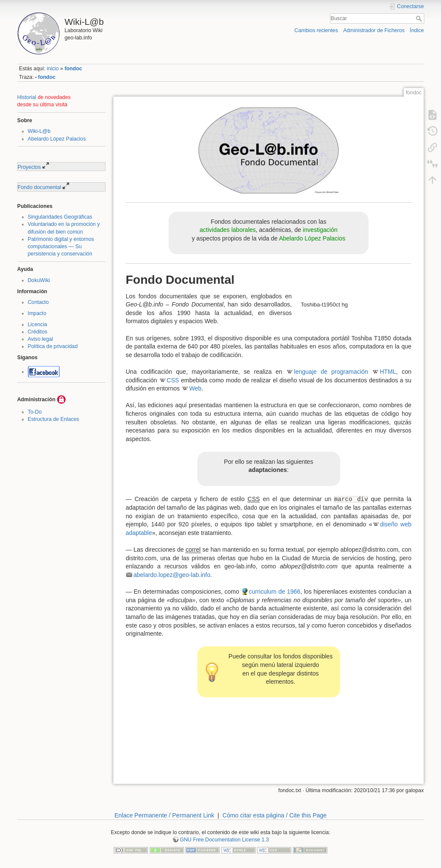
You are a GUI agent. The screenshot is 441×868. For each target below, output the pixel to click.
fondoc (74, 69)
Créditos (38, 332)
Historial (27, 97)
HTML (388, 372)
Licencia (38, 324)
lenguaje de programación (331, 372)
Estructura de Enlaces (54, 419)
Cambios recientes (316, 30)
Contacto (38, 302)
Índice (417, 30)
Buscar (420, 18)
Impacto (37, 313)
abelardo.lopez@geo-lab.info (172, 575)
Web (195, 388)
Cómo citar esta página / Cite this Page (275, 815)
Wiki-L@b (39, 131)
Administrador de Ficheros (374, 30)
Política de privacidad (53, 346)
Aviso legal (41, 339)
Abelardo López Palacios (57, 139)
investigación (320, 230)
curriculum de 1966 (275, 592)
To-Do (35, 412)
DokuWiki (39, 280)
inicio (53, 69)
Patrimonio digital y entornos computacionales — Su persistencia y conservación (61, 246)
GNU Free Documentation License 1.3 (224, 840)
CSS (173, 380)
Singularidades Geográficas (60, 217)
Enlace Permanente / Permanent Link (165, 815)
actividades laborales (228, 230)
